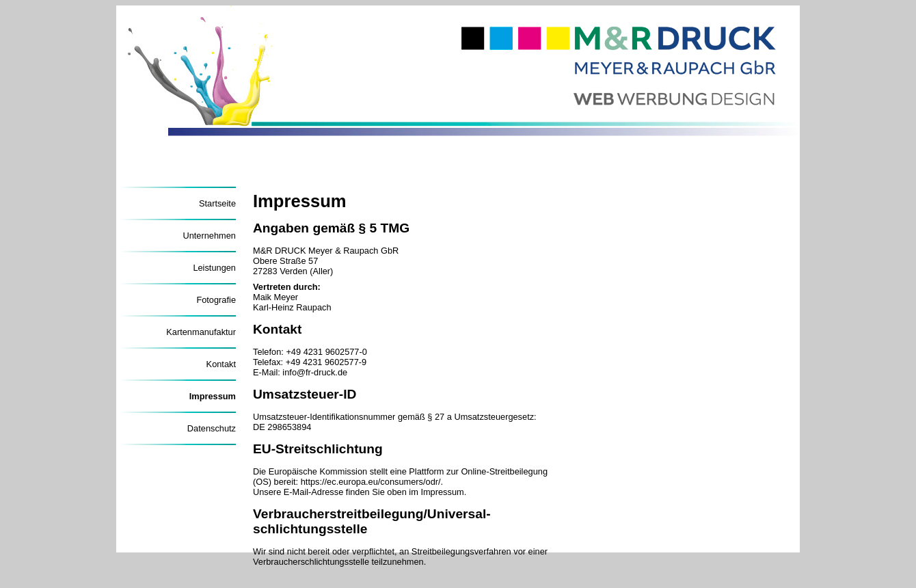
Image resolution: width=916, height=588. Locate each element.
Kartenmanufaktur (201, 332)
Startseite (217, 203)
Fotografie (216, 300)
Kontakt (221, 364)
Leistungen (214, 268)
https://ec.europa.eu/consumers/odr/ (371, 482)
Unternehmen (209, 236)
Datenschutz (212, 428)
